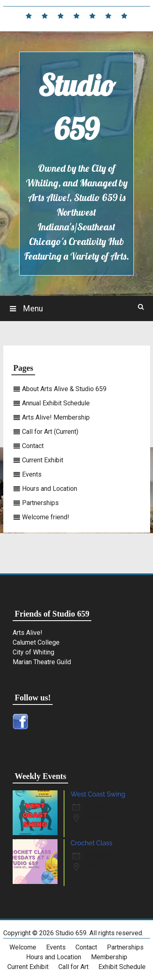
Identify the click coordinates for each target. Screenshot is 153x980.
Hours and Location (50, 489)
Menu (32, 308)
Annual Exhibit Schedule (56, 403)
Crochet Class (91, 843)
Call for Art (73, 967)
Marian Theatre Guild (42, 662)
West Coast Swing (98, 794)
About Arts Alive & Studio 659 (64, 389)
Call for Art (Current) (50, 432)
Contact (33, 446)
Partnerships (40, 503)
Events (32, 474)
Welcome (23, 947)
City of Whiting (33, 652)
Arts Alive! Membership (56, 417)
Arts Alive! (28, 633)
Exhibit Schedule (122, 967)
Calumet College (36, 642)
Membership (109, 957)
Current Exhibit (43, 460)
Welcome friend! (46, 517)
